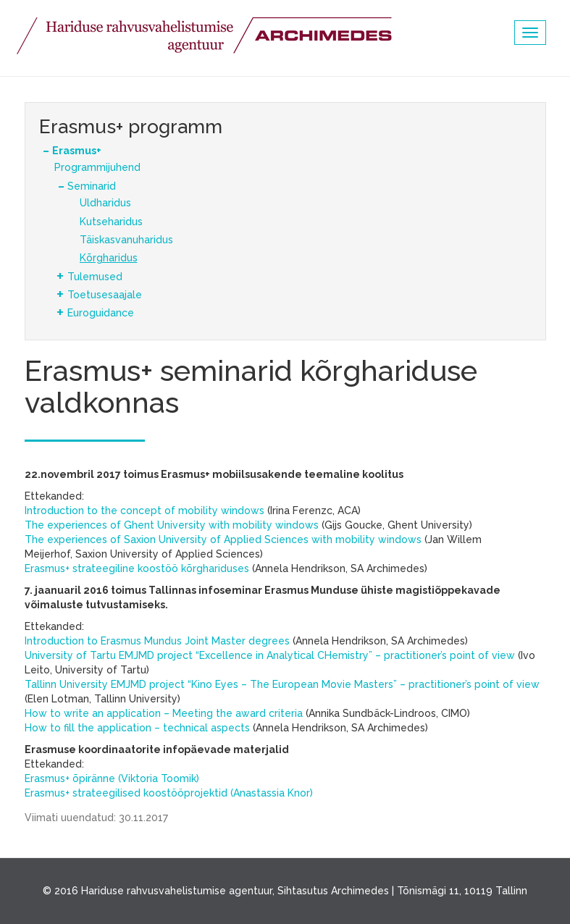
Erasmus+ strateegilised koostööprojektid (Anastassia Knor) (169, 793)
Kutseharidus (111, 222)
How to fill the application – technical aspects (137, 728)
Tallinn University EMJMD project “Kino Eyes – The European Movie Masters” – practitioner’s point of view (282, 684)
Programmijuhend (97, 167)
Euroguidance (101, 313)
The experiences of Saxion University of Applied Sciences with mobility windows (223, 539)
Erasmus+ (77, 151)
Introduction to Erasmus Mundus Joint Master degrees (157, 641)
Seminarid (92, 186)
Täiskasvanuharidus (126, 240)
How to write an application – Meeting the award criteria (164, 713)
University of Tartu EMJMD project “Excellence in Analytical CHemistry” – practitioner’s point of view (270, 655)
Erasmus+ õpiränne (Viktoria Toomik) (112, 778)
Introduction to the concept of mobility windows (144, 511)
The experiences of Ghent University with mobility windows (172, 525)
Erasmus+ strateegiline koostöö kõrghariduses (137, 568)
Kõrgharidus (109, 258)
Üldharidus (105, 203)
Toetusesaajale (105, 295)
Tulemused (95, 277)
